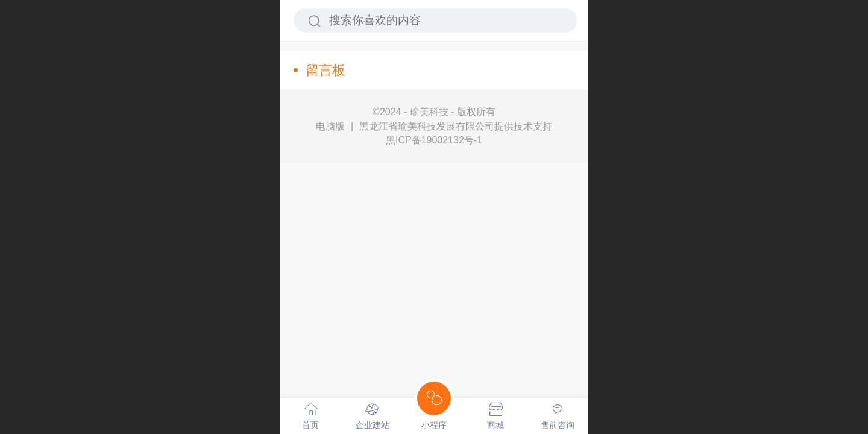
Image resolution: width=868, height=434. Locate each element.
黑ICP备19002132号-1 (434, 140)
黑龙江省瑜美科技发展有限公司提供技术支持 (456, 126)
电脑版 (330, 127)
